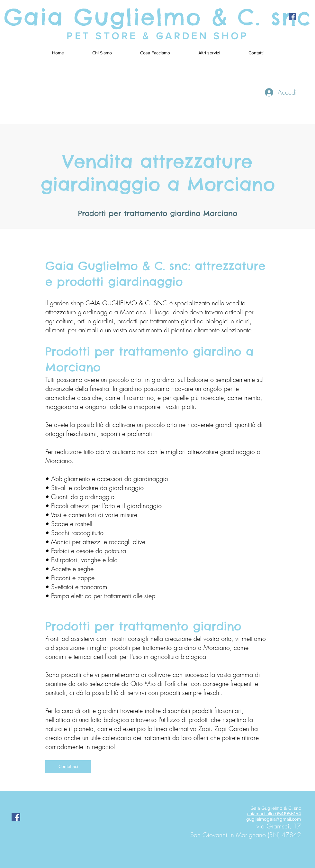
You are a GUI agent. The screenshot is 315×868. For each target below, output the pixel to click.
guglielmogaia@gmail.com (274, 819)
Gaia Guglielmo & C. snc (157, 17)
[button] (209, 53)
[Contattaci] (68, 767)
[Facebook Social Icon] (292, 17)
